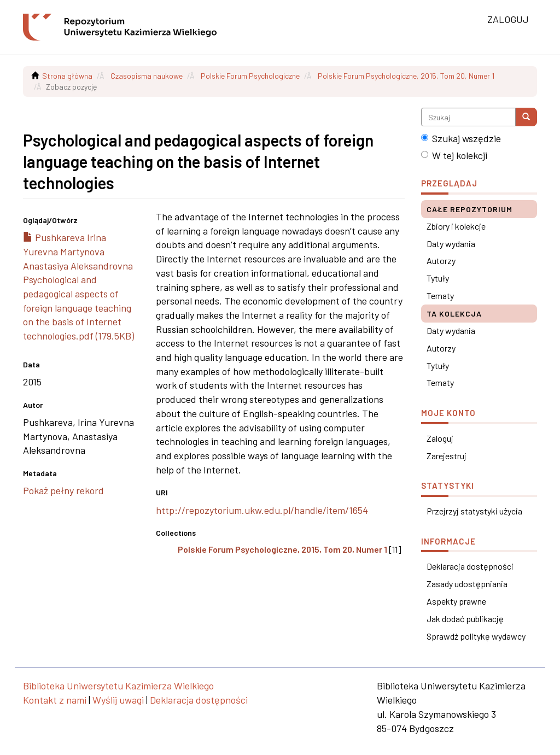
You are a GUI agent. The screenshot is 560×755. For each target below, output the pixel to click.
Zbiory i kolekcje (456, 226)
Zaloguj (440, 438)
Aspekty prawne (456, 601)
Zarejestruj (447, 456)
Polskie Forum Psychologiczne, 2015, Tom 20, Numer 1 (406, 76)
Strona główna (67, 76)
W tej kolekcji (454, 155)
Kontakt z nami (55, 700)
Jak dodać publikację (465, 619)
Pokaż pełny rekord (63, 490)
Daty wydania (451, 244)
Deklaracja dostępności (470, 566)
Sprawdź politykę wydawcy (476, 636)
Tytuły (438, 278)
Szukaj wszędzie (461, 138)
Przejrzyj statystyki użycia (474, 511)
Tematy (440, 295)
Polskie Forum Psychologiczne (250, 76)
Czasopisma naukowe (147, 76)
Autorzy (441, 261)
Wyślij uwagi (118, 700)
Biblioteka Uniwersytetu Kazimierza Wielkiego (118, 686)
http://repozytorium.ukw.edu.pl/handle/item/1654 (262, 510)
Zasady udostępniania (467, 584)
